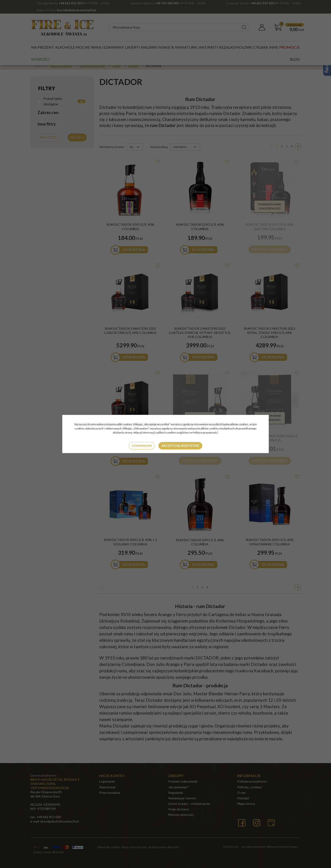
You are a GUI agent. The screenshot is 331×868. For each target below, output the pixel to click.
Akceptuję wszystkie (180, 446)
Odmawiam (142, 446)
